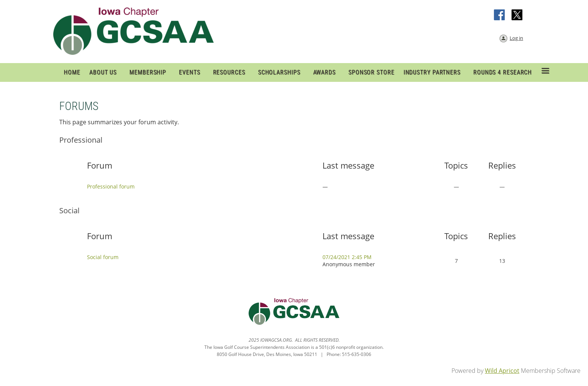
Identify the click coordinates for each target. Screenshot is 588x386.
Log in (516, 38)
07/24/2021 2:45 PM (347, 257)
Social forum (103, 257)
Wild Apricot (502, 371)
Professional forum (111, 186)
